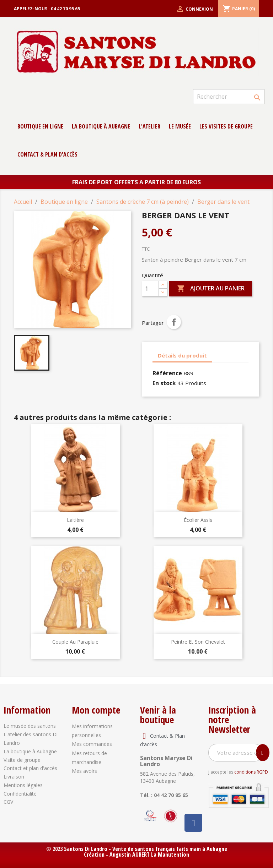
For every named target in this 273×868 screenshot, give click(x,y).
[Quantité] (150, 289)
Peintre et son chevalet (198, 642)
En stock (164, 383)
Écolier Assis (198, 520)
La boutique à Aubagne (101, 126)
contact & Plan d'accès (47, 154)
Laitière (75, 520)
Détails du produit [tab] (182, 355)
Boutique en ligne (40, 126)
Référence (167, 373)
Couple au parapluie (75, 642)
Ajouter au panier (211, 289)
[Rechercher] (229, 97)
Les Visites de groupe (226, 126)
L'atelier (149, 126)
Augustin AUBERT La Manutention (149, 855)
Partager (174, 322)
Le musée (180, 126)
